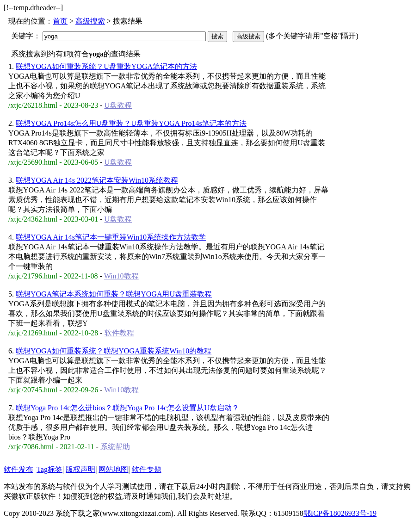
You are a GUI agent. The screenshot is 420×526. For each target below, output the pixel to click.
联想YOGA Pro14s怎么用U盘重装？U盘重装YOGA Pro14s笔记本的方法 (131, 123)
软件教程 (119, 333)
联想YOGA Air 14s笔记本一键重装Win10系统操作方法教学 (111, 237)
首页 (60, 21)
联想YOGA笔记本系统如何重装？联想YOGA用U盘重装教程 (114, 294)
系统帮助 (115, 447)
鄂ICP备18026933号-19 (340, 513)
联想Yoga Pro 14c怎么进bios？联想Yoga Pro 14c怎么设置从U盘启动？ (127, 408)
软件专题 (147, 469)
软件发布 (19, 469)
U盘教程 (118, 105)
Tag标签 (49, 469)
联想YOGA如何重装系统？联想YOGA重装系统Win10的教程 (114, 351)
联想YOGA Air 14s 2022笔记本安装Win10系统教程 (97, 180)
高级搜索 (90, 21)
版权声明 (80, 469)
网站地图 (113, 469)
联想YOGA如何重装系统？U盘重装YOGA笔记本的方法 (106, 66)
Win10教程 (121, 276)
